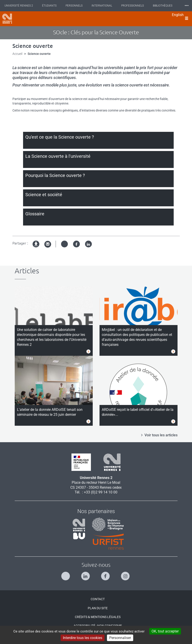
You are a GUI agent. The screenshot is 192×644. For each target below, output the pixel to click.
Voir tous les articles (161, 435)
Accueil (17, 54)
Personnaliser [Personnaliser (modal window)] (120, 638)
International (102, 6)
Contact (98, 599)
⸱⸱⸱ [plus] (187, 6)
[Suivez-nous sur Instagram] (126, 574)
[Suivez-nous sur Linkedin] (86, 574)
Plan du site (98, 608)
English (178, 15)
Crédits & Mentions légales (98, 617)
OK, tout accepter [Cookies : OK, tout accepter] (165, 631)
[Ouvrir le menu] (187, 19)
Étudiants (49, 6)
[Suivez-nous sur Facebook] (106, 574)
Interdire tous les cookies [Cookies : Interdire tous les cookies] (83, 638)
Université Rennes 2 (19, 6)
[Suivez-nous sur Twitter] (66, 574)
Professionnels (133, 6)
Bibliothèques (163, 6)
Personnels (74, 6)
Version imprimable (36, 248)
